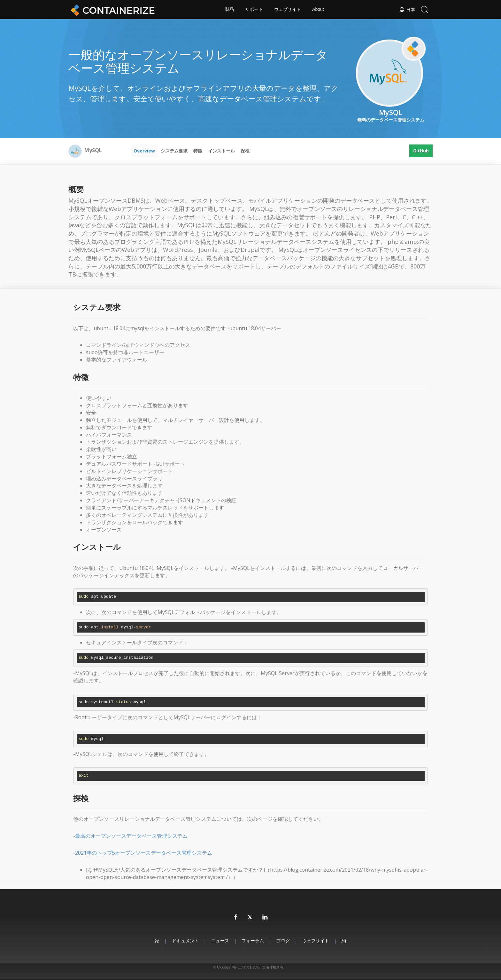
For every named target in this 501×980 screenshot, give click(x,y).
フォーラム (253, 941)
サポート (254, 10)
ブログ (283, 941)
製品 (229, 10)
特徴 (198, 151)
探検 (245, 151)
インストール (221, 151)
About (318, 10)
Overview (144, 151)
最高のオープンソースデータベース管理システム (131, 836)
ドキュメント (185, 941)
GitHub (421, 151)
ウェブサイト (288, 10)
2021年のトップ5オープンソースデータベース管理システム (144, 853)
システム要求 (174, 151)
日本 (407, 10)
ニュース (220, 941)
